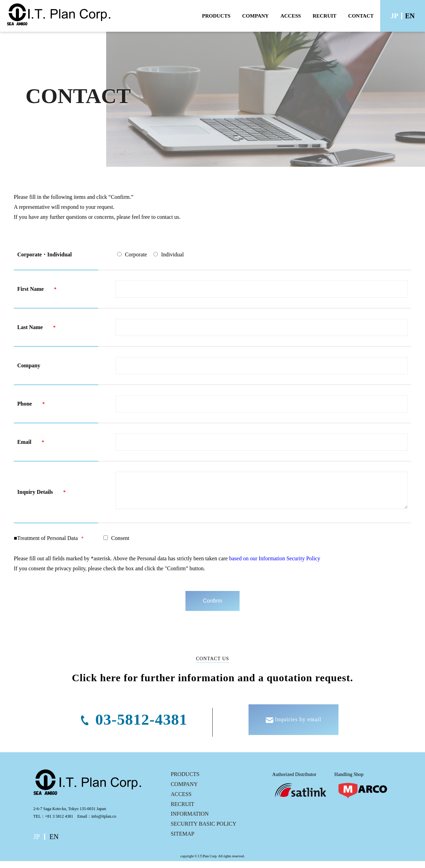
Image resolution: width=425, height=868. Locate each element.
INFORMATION (190, 821)
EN (410, 16)
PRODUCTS (216, 16)
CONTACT (361, 16)
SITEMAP (182, 841)
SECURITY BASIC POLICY (204, 831)
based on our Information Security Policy (275, 565)
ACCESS (291, 16)
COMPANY (255, 16)
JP (394, 16)
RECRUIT (325, 16)
